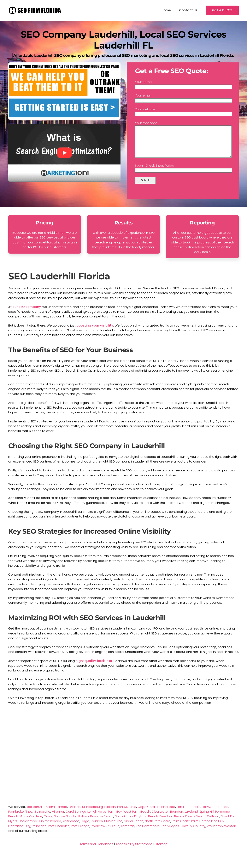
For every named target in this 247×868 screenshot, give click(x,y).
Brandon (177, 818)
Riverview (98, 832)
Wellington (215, 832)
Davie (48, 822)
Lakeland (191, 818)
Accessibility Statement (134, 850)
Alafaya (83, 822)
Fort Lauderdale (189, 813)
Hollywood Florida (215, 813)
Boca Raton (124, 822)
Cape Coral (147, 813)
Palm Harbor (200, 827)
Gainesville (42, 818)
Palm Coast (181, 827)
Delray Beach (195, 822)
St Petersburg (93, 813)
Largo (85, 827)
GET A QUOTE (222, 10)
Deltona (213, 822)
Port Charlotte (59, 832)
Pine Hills (217, 827)
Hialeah (110, 813)
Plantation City (19, 832)
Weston (230, 832)
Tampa (62, 813)
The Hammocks (148, 832)
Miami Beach (134, 827)
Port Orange (80, 832)
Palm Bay (115, 818)
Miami (50, 813)
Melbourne (114, 827)
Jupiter (44, 827)
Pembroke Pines (20, 818)
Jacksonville (36, 813)
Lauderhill (98, 827)
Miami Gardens (31, 822)
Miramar (58, 818)
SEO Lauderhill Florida (59, 282)
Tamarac (128, 832)
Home (166, 10)
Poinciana (39, 832)
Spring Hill (207, 818)
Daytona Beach (146, 822)
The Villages (170, 832)
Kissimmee (71, 827)
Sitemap (161, 850)
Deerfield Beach (172, 822)
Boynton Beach (102, 822)
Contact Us (188, 10)
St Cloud (113, 832)
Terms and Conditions (96, 850)
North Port (152, 827)
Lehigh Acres (97, 818)
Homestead (28, 827)
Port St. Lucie (127, 813)
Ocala (166, 827)
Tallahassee (166, 813)
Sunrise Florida (65, 822)
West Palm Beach (137, 818)
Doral (225, 822)
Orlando (75, 813)
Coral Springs (76, 818)
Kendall (56, 827)
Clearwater (160, 818)
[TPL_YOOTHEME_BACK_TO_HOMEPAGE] (35, 10)
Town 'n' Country (193, 832)
